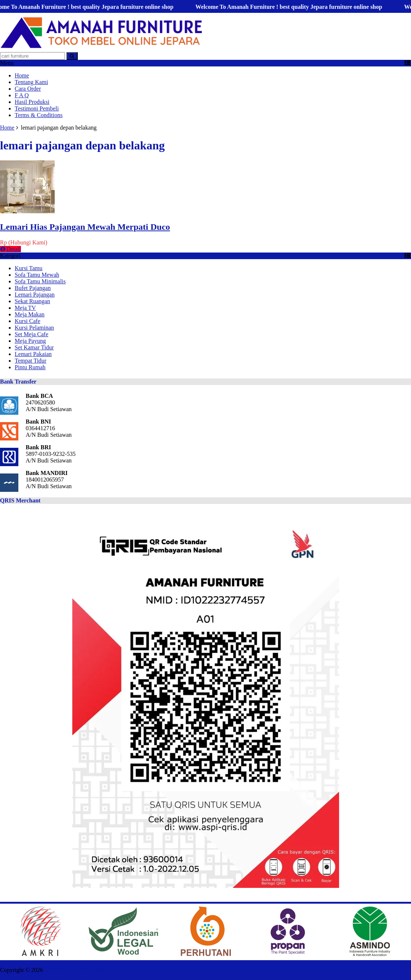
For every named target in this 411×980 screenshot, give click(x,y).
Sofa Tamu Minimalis (40, 281)
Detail (10, 249)
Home (22, 75)
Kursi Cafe (28, 321)
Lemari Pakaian (33, 354)
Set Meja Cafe (32, 334)
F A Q (22, 95)
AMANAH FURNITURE (74, 970)
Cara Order (28, 89)
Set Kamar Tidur (34, 347)
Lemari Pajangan (35, 295)
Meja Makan (30, 314)
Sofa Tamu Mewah (37, 275)
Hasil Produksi (32, 102)
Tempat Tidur (30, 361)
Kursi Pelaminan (34, 328)
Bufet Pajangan (33, 288)
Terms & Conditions (39, 115)
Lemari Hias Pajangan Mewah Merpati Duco (85, 227)
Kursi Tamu (28, 268)
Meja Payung (30, 341)
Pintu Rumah (30, 367)
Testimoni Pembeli (37, 108)
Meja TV (25, 308)
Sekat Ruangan (32, 301)
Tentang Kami (31, 82)
